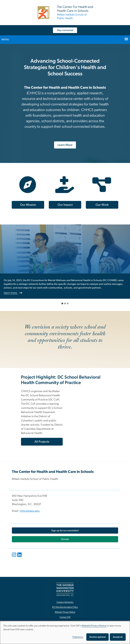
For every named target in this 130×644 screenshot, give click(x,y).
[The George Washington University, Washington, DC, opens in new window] (65, 589)
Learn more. (11, 293)
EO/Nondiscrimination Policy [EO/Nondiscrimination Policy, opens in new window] (65, 607)
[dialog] (65, 633)
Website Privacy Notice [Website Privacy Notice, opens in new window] (65, 612)
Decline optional (97, 637)
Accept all (118, 637)
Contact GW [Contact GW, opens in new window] (65, 617)
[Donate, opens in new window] (65, 539)
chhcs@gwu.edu (30, 511)
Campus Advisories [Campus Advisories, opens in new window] (65, 602)
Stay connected (65, 30)
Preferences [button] (78, 637)
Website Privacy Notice (94, 626)
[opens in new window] (14, 557)
